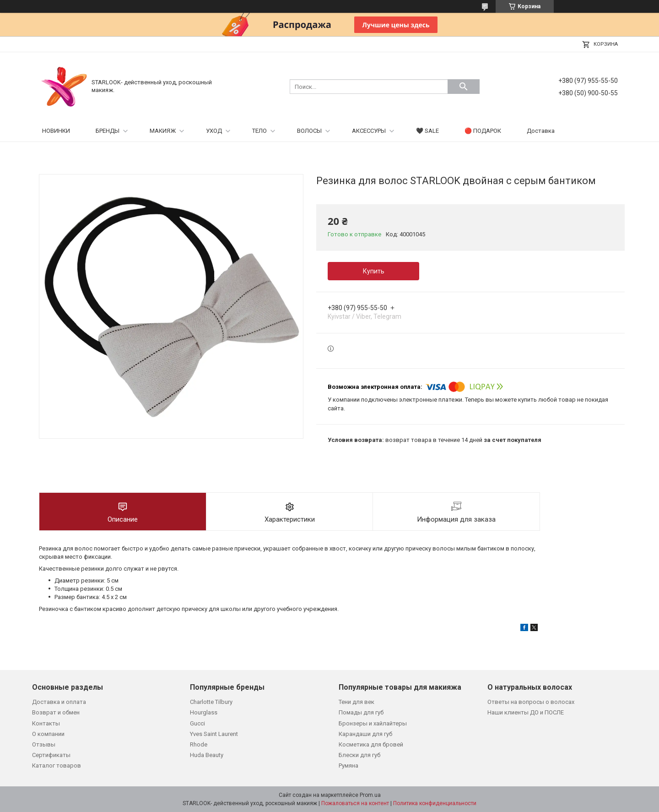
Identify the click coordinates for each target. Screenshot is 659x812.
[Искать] (464, 87)
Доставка (541, 131)
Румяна (348, 766)
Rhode (199, 744)
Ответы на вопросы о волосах (531, 702)
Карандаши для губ (365, 734)
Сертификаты (51, 755)
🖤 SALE (427, 131)
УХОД (214, 131)
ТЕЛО (259, 131)
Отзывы (44, 744)
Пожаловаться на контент (355, 803)
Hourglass (204, 712)
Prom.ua (370, 795)
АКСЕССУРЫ (369, 131)
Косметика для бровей (371, 744)
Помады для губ (361, 712)
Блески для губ (359, 755)
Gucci (197, 723)
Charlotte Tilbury (211, 702)
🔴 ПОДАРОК (483, 131)
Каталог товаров (57, 766)
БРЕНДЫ (108, 131)
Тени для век (357, 702)
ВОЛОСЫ (309, 131)
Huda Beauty (207, 755)
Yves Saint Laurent (214, 734)
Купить (374, 271)
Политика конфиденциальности (435, 803)
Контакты (46, 723)
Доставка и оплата (59, 702)
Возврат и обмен (56, 712)
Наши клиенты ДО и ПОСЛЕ (526, 712)
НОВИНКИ (56, 131)
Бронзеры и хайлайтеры (373, 723)
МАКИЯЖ (163, 131)
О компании (48, 734)
